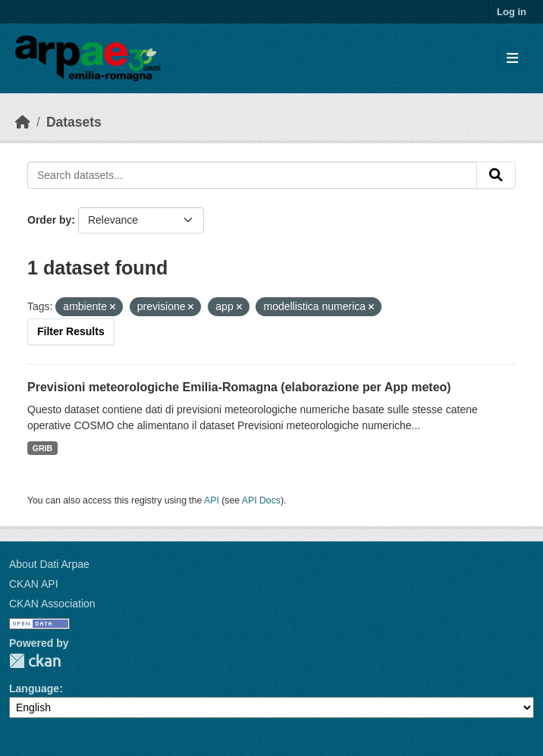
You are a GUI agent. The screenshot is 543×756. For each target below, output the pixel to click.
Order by (49, 220)
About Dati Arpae (49, 564)
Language (34, 689)
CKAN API (34, 584)
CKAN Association (52, 604)
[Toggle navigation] (512, 59)
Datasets (74, 122)
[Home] (23, 122)
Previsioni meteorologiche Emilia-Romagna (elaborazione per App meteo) (239, 387)
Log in (512, 12)
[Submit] (496, 175)
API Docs (261, 500)
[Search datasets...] (252, 175)
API (212, 500)
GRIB (42, 448)
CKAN (35, 661)
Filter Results (71, 331)
